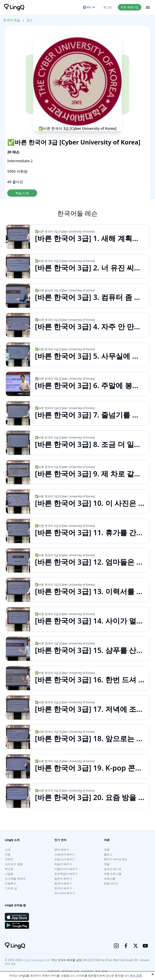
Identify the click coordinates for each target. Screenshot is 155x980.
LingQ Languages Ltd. (36, 960)
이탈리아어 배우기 (66, 869)
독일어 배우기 (63, 864)
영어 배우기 (62, 850)
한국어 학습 (12, 20)
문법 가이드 (111, 883)
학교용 (9, 869)
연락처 (9, 859)
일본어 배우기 (63, 879)
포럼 (107, 850)
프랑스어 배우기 (65, 859)
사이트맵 (87, 971)
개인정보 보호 (70, 971)
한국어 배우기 (63, 888)
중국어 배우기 (63, 883)
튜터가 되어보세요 (116, 859)
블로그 (108, 854)
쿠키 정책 (136, 975)
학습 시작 (22, 193)
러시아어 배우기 (65, 893)
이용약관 (53, 971)
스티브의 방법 (14, 864)
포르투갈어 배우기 (66, 874)
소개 (8, 850)
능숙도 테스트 (113, 869)
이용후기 (10, 883)
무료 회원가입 (130, 7)
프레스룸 (110, 879)
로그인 (108, 7)
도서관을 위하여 (15, 879)
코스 (29, 20)
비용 (8, 854)
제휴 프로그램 (113, 874)
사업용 (9, 874)
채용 (107, 864)
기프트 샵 (11, 888)
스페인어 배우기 (65, 854)
